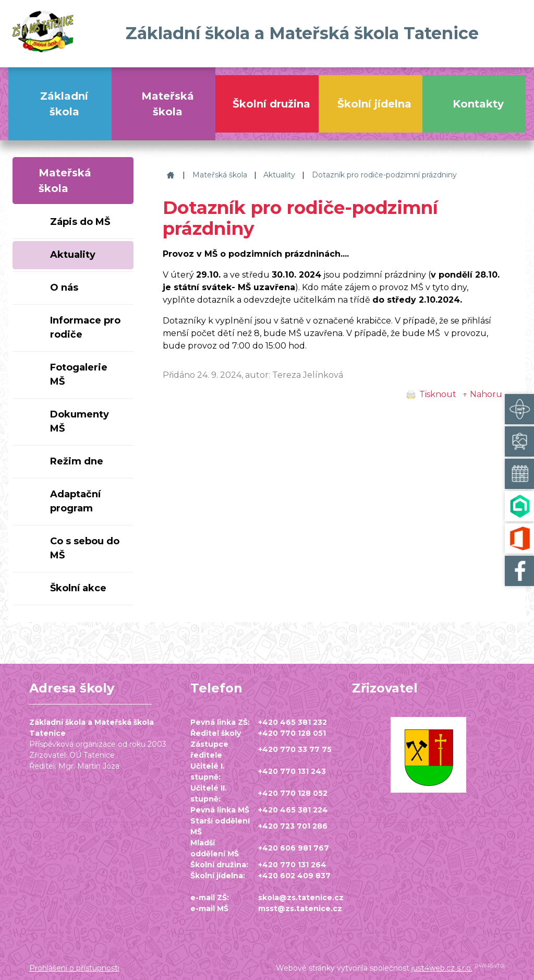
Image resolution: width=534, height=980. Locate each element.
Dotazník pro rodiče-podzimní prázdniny (384, 175)
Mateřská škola (220, 175)
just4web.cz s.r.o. (442, 968)
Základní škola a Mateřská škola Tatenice (169, 175)
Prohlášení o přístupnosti (74, 968)
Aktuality (279, 175)
